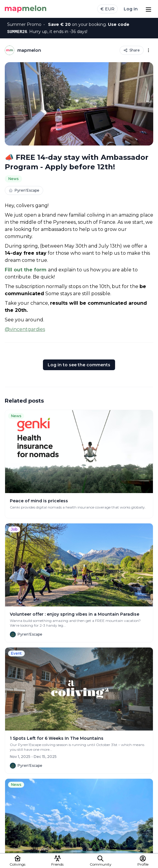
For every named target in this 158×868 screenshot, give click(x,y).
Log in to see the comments (79, 365)
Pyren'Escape (24, 190)
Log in (131, 9)
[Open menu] (148, 9)
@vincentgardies (25, 329)
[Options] (148, 50)
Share (132, 50)
